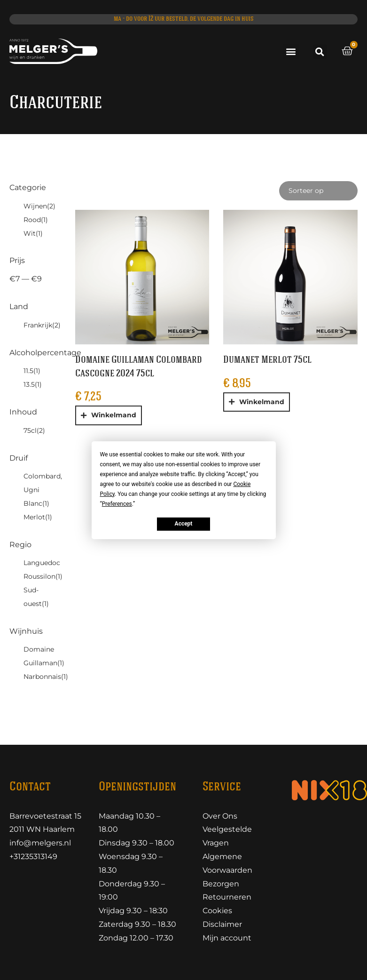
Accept (184, 524)
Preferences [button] (117, 503)
